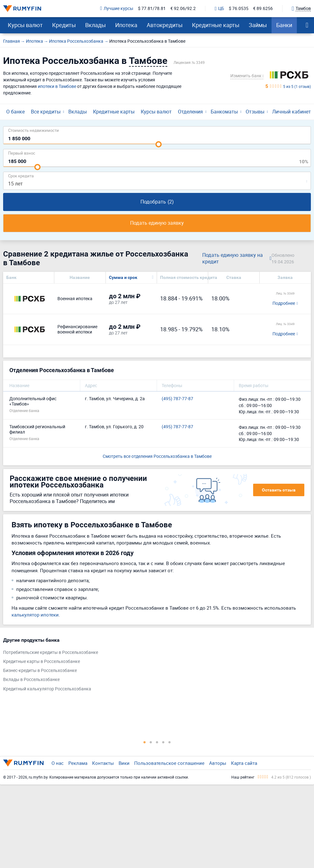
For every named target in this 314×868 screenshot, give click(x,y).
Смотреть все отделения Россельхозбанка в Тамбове (157, 456)
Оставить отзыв (279, 490)
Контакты (103, 763)
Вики (124, 763)
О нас (58, 763)
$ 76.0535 (239, 9)
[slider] (159, 144)
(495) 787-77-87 (177, 399)
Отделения (190, 112)
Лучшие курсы (117, 9)
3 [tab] (157, 742)
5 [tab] (169, 742)
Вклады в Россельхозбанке (31, 680)
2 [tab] (151, 742)
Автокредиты (165, 25)
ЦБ (219, 9)
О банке (15, 112)
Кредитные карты (216, 25)
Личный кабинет (292, 112)
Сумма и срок (123, 277)
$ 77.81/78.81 (152, 9)
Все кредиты (46, 112)
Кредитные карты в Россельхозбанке (42, 662)
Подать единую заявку (157, 223)
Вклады (96, 25)
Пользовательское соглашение (169, 763)
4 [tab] (163, 742)
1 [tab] (145, 742)
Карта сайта (244, 763)
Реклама (78, 763)
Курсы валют (25, 25)
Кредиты (64, 25)
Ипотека (126, 25)
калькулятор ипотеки (35, 615)
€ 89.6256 (263, 9)
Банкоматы (224, 112)
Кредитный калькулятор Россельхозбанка (47, 689)
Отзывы (255, 112)
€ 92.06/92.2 (183, 9)
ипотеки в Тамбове (57, 86)
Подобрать (157, 202)
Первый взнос (22, 153)
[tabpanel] (154, 666)
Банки (284, 25)
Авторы (218, 763)
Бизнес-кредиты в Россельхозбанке (40, 671)
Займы (258, 25)
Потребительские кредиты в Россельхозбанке (51, 652)
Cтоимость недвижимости (34, 130)
